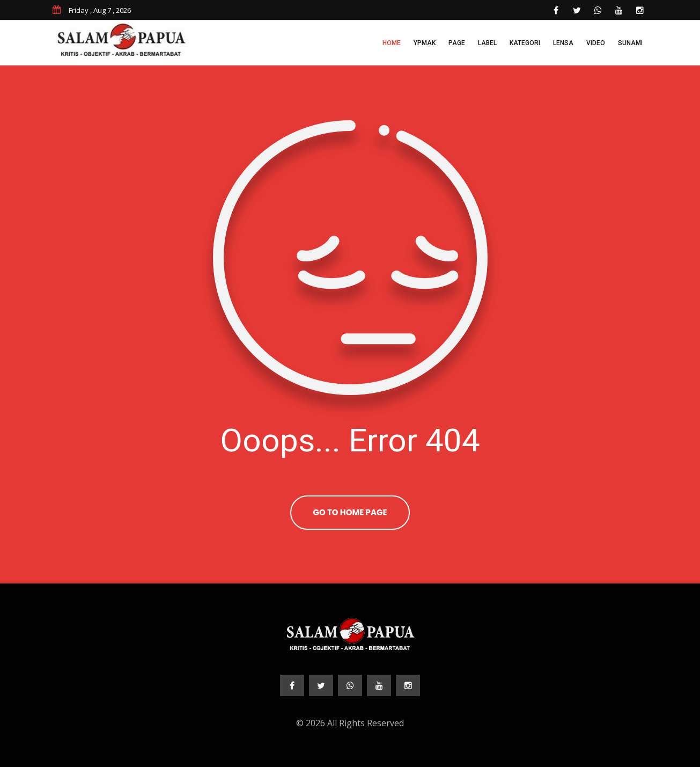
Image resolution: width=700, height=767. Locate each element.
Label (487, 43)
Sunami (630, 43)
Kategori (525, 43)
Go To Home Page (350, 512)
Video (596, 43)
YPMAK (425, 43)
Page (457, 43)
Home (392, 43)
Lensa (563, 43)
